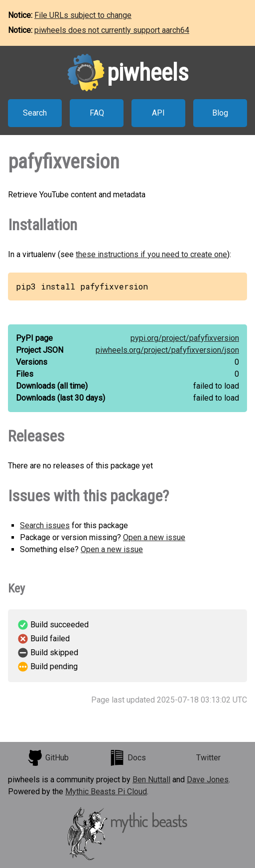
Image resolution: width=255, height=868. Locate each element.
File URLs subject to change (83, 15)
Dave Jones (208, 780)
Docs (127, 758)
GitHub (48, 758)
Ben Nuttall (151, 780)
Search (35, 113)
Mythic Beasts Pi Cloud (106, 792)
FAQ (97, 113)
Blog (220, 113)
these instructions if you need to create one (151, 254)
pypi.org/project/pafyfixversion (185, 338)
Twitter (208, 758)
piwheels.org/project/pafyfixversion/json (167, 350)
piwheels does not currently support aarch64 (112, 30)
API (158, 113)
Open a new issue (154, 537)
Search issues (45, 525)
